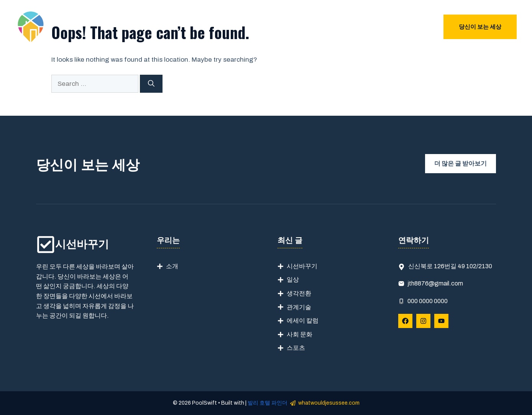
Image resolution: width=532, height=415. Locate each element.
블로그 (421, 27)
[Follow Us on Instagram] (423, 321)
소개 (172, 266)
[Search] (151, 84)
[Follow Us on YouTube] (441, 321)
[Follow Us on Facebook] (405, 321)
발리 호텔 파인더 (268, 403)
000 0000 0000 (428, 301)
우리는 (348, 27)
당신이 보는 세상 (480, 27)
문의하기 (381, 27)
